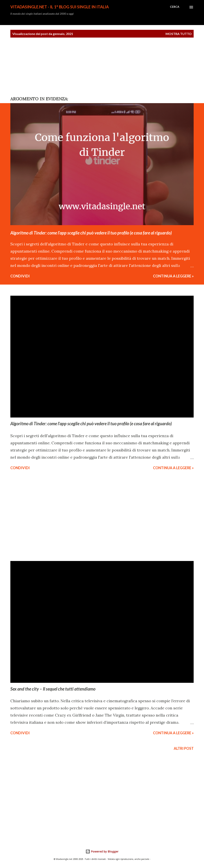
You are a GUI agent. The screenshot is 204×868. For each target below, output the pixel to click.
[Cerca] (175, 7)
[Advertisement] (30, 67)
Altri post (184, 748)
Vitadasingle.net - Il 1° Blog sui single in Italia (60, 7)
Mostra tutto (179, 34)
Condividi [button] (20, 276)
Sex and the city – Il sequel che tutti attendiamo (53, 689)
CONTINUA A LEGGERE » (173, 276)
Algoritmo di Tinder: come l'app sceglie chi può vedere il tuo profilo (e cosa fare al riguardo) (91, 233)
